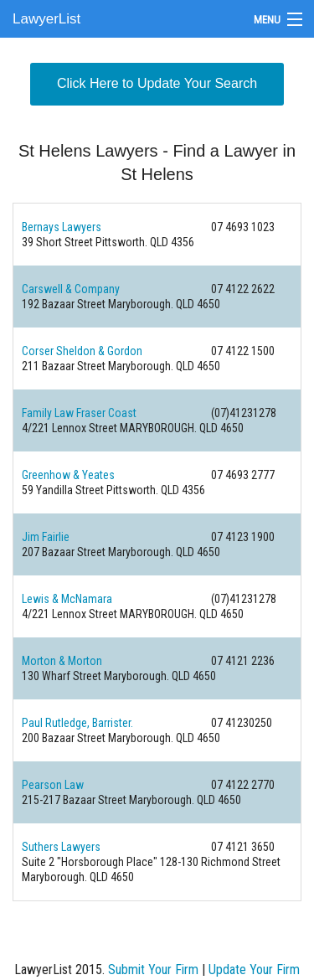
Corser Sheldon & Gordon (82, 351)
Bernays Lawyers (62, 227)
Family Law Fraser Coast (79, 413)
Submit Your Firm (153, 970)
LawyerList (46, 19)
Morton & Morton (62, 661)
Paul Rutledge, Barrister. (77, 723)
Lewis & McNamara (67, 599)
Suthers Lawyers (61, 847)
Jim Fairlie (46, 537)
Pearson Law (53, 785)
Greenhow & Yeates (68, 475)
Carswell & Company (71, 289)
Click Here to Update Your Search (157, 83)
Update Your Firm (254, 970)
